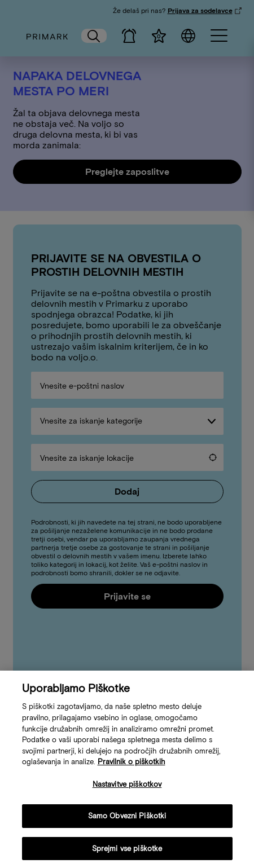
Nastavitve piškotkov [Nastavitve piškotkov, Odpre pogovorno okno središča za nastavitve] (127, 790)
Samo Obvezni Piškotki (127, 822)
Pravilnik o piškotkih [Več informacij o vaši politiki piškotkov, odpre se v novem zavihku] (132, 767)
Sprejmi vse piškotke (127, 854)
